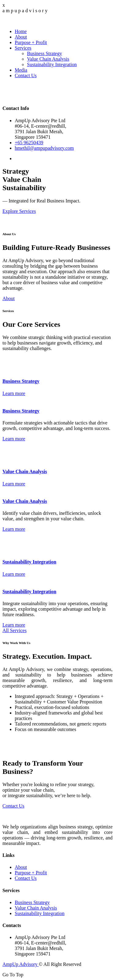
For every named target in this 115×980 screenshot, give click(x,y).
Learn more (14, 393)
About (21, 37)
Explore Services (19, 211)
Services (23, 48)
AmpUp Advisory (21, 964)
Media (21, 70)
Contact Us (26, 75)
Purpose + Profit (31, 42)
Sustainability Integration (52, 64)
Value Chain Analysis (48, 59)
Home (21, 31)
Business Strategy (44, 53)
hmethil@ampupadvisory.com (44, 148)
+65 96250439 (29, 143)
